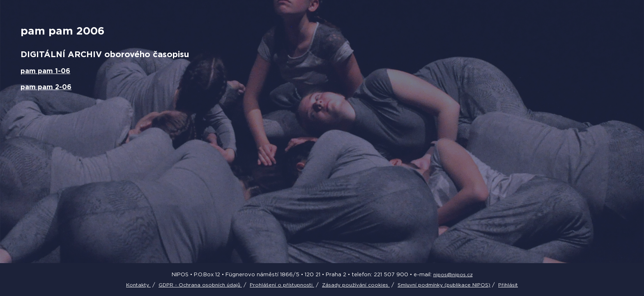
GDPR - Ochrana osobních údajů (200, 285)
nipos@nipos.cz (453, 274)
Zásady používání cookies (356, 285)
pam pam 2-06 (46, 87)
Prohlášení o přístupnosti (282, 285)
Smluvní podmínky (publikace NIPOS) (444, 285)
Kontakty (138, 285)
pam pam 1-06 (45, 71)
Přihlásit (508, 285)
